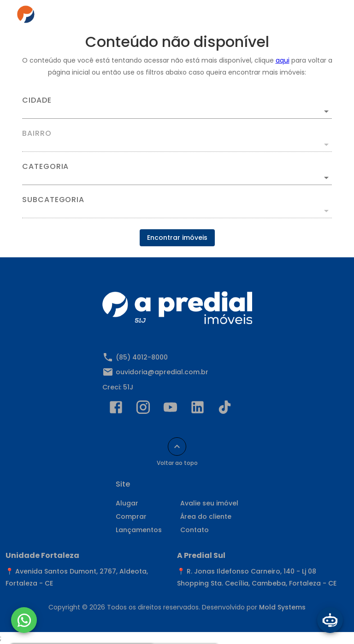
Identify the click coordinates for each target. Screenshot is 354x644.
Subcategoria (53, 200)
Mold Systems (282, 607)
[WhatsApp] (24, 620)
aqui (283, 60)
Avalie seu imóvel (209, 503)
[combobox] (177, 108)
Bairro (37, 133)
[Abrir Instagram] (143, 409)
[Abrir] (326, 111)
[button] (177, 178)
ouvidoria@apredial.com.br (162, 372)
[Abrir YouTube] (170, 409)
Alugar (127, 503)
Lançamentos (139, 530)
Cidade (37, 100)
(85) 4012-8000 (142, 357)
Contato (195, 530)
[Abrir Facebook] (116, 409)
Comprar (131, 516)
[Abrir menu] (324, 17)
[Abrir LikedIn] (198, 409)
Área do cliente (206, 516)
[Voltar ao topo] (177, 447)
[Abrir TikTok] (225, 409)
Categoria (45, 167)
